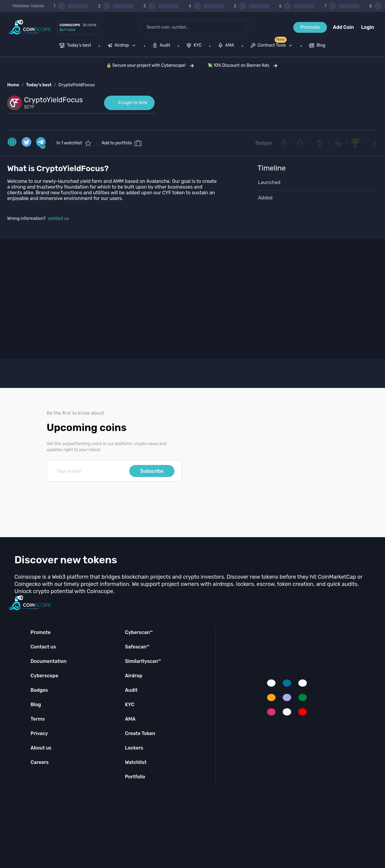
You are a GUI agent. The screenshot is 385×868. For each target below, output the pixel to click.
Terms (38, 719)
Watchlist (136, 762)
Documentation (49, 661)
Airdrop (134, 676)
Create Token (140, 733)
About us (41, 748)
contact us (59, 219)
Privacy (39, 733)
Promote (310, 27)
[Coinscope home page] (30, 27)
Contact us (43, 647)
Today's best (39, 85)
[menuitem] (75, 46)
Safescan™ (137, 647)
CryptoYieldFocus (77, 85)
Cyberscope (45, 676)
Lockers (134, 748)
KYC (129, 705)
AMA (130, 719)
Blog (36, 705)
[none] (123, 46)
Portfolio (135, 777)
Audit (131, 690)
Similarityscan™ (143, 661)
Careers (40, 762)
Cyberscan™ (139, 632)
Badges (264, 143)
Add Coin (343, 27)
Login (368, 27)
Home (13, 85)
